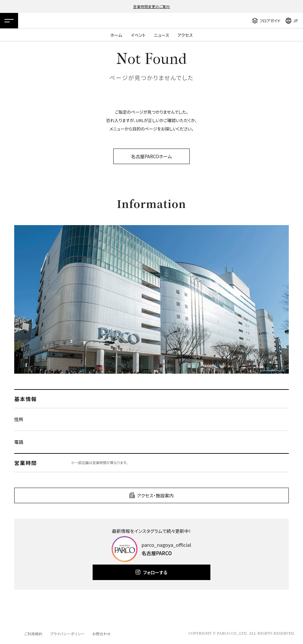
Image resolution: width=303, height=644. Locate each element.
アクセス (185, 35)
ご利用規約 (33, 634)
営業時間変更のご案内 (152, 6)
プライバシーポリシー (67, 634)
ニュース (162, 35)
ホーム (116, 35)
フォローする (155, 572)
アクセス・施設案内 (156, 495)
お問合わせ (101, 634)
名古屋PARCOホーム (151, 156)
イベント (138, 35)
